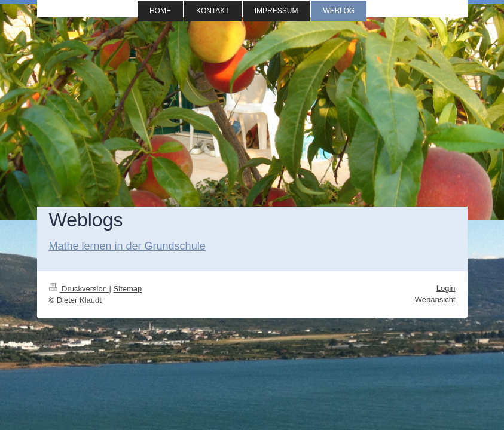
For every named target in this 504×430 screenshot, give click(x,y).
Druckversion (79, 289)
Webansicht (435, 300)
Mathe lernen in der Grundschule (127, 246)
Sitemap (128, 289)
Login (446, 288)
